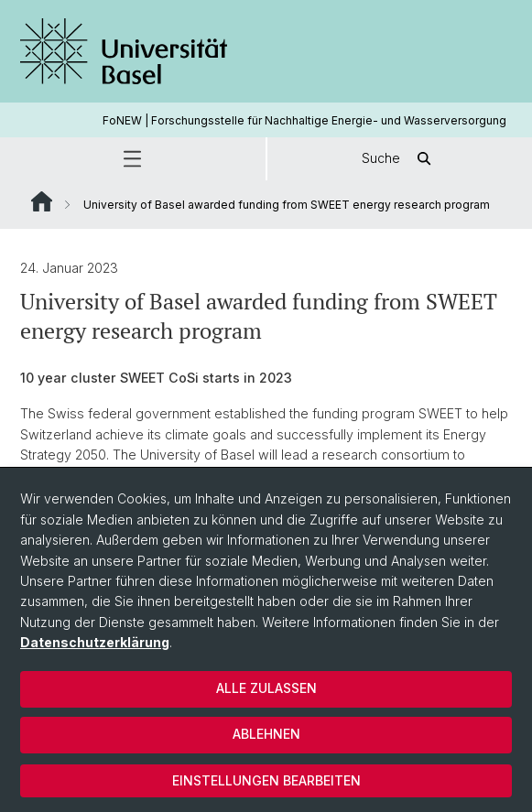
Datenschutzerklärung (95, 642)
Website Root (42, 201)
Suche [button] (399, 159)
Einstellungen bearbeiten (266, 780)
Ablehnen (266, 734)
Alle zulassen (266, 688)
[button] (133, 159)
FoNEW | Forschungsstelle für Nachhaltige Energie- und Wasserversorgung (304, 120)
